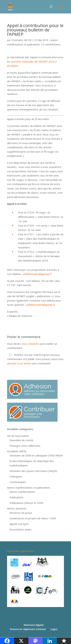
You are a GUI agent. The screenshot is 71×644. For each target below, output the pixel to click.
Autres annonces (17, 508)
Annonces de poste (21, 513)
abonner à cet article (19, 363)
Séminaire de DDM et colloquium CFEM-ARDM (36, 455)
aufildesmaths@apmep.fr (37, 274)
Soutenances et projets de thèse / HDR (33, 518)
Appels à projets (19, 524)
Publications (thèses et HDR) (26, 503)
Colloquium (16, 476)
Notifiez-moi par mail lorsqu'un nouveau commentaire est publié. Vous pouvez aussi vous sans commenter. (35, 359)
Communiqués (18, 482)
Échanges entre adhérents (25, 446)
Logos (54, 629)
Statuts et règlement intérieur (28, 629)
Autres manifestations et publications (29, 488)
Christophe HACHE (21, 40)
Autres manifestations (22, 492)
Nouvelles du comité (21, 440)
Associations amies (21, 529)
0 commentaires (51, 44)
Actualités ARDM (17, 451)
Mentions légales (34, 625)
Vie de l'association (18, 436)
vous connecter (30, 344)
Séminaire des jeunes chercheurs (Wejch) (33, 471)
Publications (16, 497)
